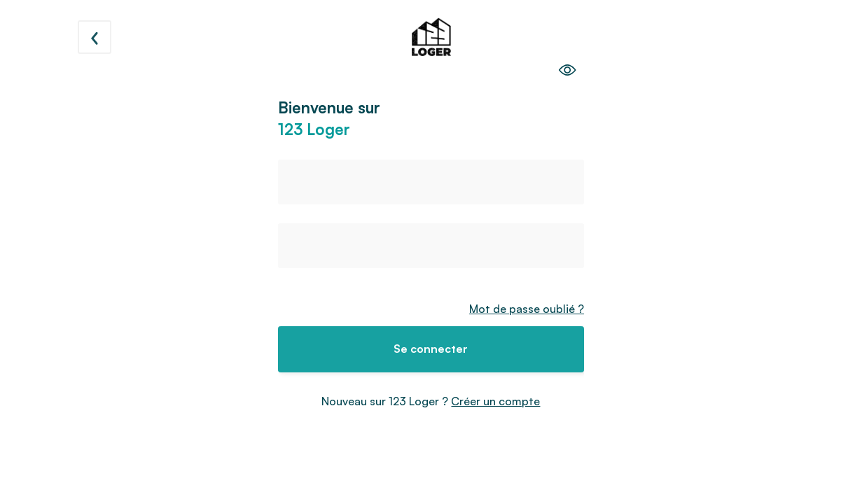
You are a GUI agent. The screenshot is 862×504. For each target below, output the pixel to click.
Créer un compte (495, 401)
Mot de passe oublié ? (527, 309)
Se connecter (431, 349)
